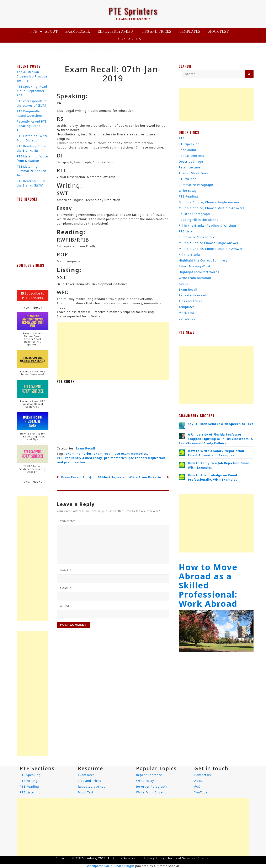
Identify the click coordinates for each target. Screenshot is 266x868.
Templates (190, 32)
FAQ (197, 786)
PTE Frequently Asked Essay (79, 458)
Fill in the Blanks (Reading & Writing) (207, 225)
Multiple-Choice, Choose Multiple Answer (211, 249)
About (51, 32)
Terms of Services (181, 858)
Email (66, 588)
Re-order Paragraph (151, 786)
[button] (38, 308)
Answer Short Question (197, 173)
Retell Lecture (189, 167)
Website (66, 606)
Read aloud (187, 150)
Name (66, 570)
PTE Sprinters (133, 11)
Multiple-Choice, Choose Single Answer (209, 202)
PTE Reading (188, 196)
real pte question (71, 462)
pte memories (115, 458)
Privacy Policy (154, 858)
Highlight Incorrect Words (199, 272)
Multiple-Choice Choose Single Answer (209, 243)
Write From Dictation (195, 278)
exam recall (103, 454)
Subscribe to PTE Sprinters (33, 296)
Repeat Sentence (192, 156)
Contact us (130, 39)
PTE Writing (188, 179)
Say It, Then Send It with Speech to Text (220, 424)
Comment (67, 521)
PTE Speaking (189, 144)
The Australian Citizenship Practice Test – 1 (32, 76)
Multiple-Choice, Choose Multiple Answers (212, 208)
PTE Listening (189, 231)
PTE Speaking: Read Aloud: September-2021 (32, 91)
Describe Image (191, 161)
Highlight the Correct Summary (203, 260)
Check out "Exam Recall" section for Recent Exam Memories (133, 47)
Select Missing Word (194, 266)
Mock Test (219, 32)
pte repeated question (147, 458)
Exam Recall (78, 32)
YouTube (201, 792)
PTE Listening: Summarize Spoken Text (31, 171)
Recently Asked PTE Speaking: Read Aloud (32, 126)
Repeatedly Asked (115, 32)
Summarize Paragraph (196, 185)
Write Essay (188, 191)
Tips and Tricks (156, 32)
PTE (34, 32)
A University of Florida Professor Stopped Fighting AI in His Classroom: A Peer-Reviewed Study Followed (216, 439)
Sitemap (204, 858)
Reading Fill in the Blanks (198, 220)
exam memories (79, 454)
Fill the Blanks (190, 255)
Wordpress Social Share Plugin (111, 866)
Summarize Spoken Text (197, 237)
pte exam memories (131, 454)
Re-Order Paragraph (194, 214)
